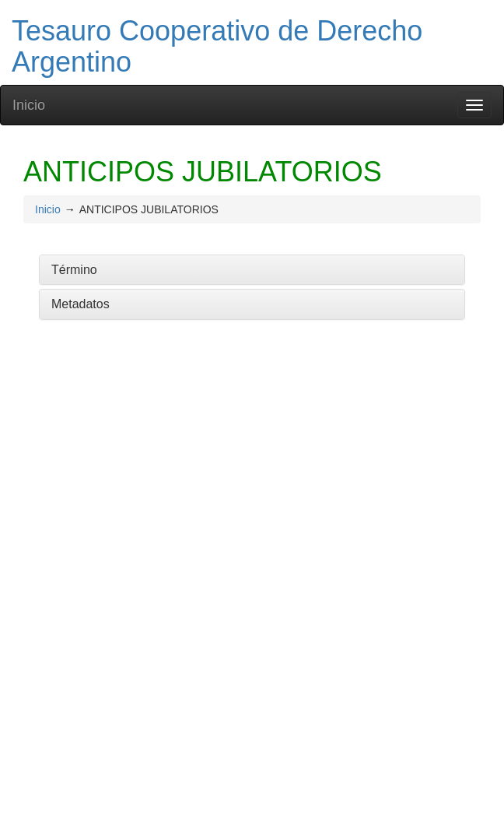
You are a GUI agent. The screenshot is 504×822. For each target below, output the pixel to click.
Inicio (29, 105)
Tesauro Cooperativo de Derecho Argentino (217, 46)
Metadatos (80, 304)
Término (74, 270)
